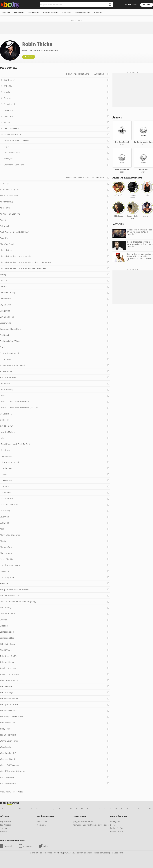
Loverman (4, 517)
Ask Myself (8, 159)
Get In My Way (6, 390)
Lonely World (9, 116)
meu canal (19, 12)
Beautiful (4, 238)
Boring (3, 274)
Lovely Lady (5, 511)
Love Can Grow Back (9, 505)
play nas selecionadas (79, 74)
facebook (8, 846)
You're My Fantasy (8, 783)
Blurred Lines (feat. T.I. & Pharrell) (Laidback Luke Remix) (25, 262)
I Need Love (9, 110)
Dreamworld (6, 323)
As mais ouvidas (51, 12)
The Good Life (6, 686)
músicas (6, 12)
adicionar (99, 74)
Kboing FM (115, 822)
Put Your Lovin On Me (10, 595)
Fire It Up (4, 347)
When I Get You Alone (10, 765)
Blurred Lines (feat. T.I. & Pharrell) (15, 256)
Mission (3, 541)
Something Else (7, 638)
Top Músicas (6, 822)
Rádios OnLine (117, 831)
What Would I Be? (8, 753)
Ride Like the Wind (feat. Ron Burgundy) (18, 602)
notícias (98, 12)
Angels (7, 92)
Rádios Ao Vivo (117, 828)
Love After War (7, 499)
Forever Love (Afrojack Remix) (13, 365)
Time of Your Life (8, 723)
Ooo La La (4, 571)
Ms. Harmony (6, 553)
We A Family (5, 747)
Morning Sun (6, 547)
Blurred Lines (6, 250)
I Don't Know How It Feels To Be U (15, 444)
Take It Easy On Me (9, 656)
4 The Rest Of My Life (10, 190)
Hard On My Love (8, 432)
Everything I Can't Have (14, 165)
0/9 (150, 808)
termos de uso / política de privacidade (91, 825)
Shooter (7, 122)
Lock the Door (6, 468)
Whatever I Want (7, 759)
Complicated (9, 104)
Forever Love (6, 359)
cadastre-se (131, 5)
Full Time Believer (8, 377)
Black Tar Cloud (7, 244)
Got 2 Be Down (7, 426)
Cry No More (6, 305)
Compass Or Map (8, 293)
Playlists (4, 831)
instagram (27, 846)
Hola (2, 438)
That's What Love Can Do (11, 680)
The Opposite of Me (9, 705)
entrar (147, 5)
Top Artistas (5, 825)
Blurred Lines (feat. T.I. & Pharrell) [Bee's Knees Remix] (25, 268)
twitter (46, 846)
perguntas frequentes (83, 822)
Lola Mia (4, 474)
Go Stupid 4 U (6, 414)
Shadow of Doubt (8, 614)
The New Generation (9, 698)
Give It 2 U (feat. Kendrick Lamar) (15, 402)
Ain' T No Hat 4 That (9, 196)
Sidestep (4, 626)
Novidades (5, 828)
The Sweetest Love (12, 153)
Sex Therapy (9, 80)
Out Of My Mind (7, 577)
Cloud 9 (3, 280)
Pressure (4, 583)
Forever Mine (6, 371)
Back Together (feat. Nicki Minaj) (14, 232)
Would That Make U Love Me (16, 140)
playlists (67, 12)
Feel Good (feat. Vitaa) (10, 341)
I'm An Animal (6, 456)
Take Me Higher (7, 662)
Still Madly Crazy (7, 644)
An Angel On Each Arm (10, 214)
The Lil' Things (6, 692)
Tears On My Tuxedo (9, 674)
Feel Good (4, 335)
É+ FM (113, 825)
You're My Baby (7, 777)
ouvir (30, 57)
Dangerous (5, 311)
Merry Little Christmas (10, 535)
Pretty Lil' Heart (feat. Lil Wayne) (14, 589)
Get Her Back (6, 383)
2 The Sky (8, 86)
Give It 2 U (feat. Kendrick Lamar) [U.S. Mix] (19, 408)
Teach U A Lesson (11, 128)
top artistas (34, 12)
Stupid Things (6, 650)
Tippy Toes (5, 729)
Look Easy (4, 486)
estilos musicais (83, 12)
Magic (6, 147)
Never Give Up (6, 559)
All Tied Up (5, 208)
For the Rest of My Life (10, 353)
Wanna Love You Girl (13, 134)
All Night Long (6, 202)
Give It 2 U (5, 396)
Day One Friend (7, 317)
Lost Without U (7, 492)
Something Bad (7, 632)
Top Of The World (8, 735)
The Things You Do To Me (11, 717)
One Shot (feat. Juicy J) (10, 565)
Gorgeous (4, 420)
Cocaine (7, 98)
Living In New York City (10, 462)
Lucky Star (5, 523)
